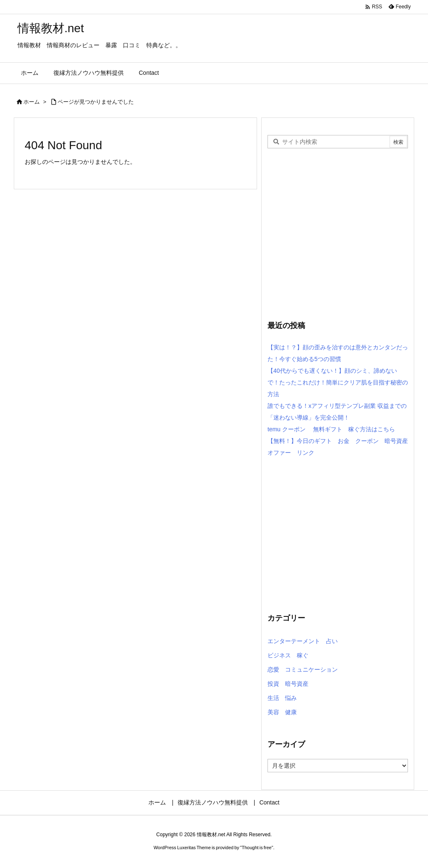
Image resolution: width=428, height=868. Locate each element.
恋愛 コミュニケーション (303, 669)
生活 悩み (282, 698)
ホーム (32, 102)
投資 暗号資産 (288, 684)
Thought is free (256, 848)
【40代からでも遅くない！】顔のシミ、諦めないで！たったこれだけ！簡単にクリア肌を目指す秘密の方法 (338, 382)
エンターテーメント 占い (303, 641)
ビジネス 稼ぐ (288, 655)
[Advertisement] (338, 242)
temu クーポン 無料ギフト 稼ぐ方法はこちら (331, 429)
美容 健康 (282, 712)
